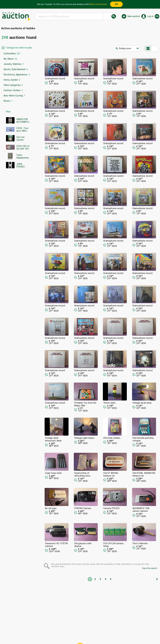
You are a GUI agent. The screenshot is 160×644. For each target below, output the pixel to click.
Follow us (98, 635)
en (157, 16)
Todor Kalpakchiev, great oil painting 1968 (23, 156)
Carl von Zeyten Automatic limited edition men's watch (23, 138)
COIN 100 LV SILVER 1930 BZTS (23, 147)
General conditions (95, 630)
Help (80, 630)
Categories (68, 630)
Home (56, 630)
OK (116, 4)
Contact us (82, 635)
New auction (134, 16)
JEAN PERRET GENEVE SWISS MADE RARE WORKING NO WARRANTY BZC (23, 165)
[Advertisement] (16, 225)
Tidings (57, 635)
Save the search (150, 568)
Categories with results (18, 48)
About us (69, 635)
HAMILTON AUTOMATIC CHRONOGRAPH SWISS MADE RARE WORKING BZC (23, 121)
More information (99, 4)
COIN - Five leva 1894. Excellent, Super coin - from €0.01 (23, 130)
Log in (150, 16)
